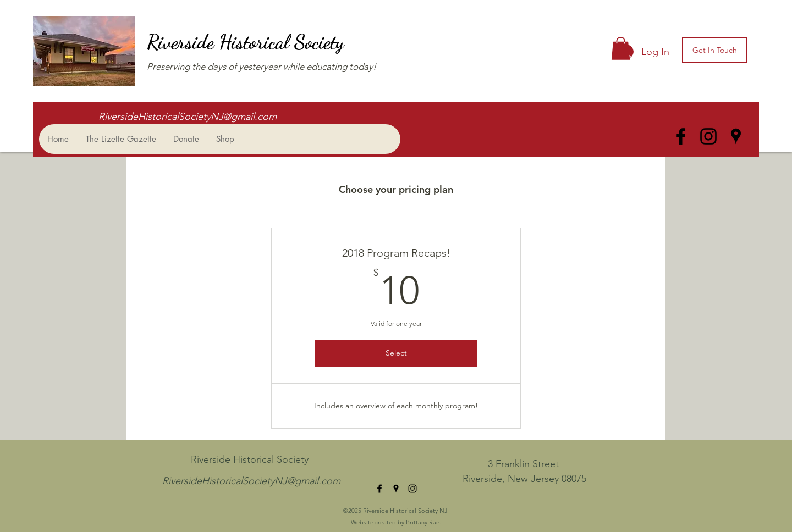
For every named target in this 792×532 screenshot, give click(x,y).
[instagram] (708, 136)
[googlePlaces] (736, 136)
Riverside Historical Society (248, 42)
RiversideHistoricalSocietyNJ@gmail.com (188, 117)
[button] (621, 48)
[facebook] (681, 136)
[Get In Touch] (714, 50)
